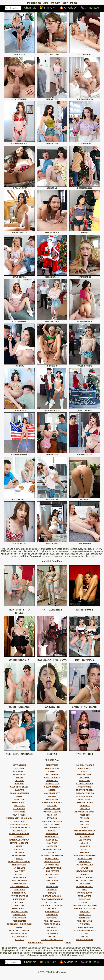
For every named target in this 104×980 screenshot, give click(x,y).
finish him (52, 819)
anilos (85, 775)
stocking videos (19, 916)
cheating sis (85, 791)
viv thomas (52, 938)
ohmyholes (52, 885)
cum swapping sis (85, 797)
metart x (19, 856)
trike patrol (52, 934)
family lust (19, 813)
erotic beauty (19, 807)
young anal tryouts (52, 944)
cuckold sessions (19, 797)
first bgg (85, 819)
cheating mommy (52, 791)
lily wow (52, 847)
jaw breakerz (52, 841)
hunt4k (52, 835)
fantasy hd (19, 816)
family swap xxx (52, 813)
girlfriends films (19, 828)
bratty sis (85, 785)
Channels (30, 8)
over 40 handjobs (19, 891)
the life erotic (52, 928)
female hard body (85, 816)
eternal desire (85, 807)
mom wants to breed (85, 860)
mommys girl (52, 863)
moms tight (85, 866)
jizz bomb (85, 841)
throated (85, 928)
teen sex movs (85, 925)
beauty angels (52, 782)
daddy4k (52, 800)
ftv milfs (85, 822)
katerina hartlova (19, 844)
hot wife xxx (19, 835)
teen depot (85, 922)
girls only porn (52, 828)
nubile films (19, 881)
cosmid (52, 794)
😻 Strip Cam (48, 8)
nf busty (19, 878)
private (52, 897)
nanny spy (19, 875)
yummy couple (36, 947)
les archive (85, 844)
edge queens (85, 803)
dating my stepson (85, 800)
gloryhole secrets (19, 832)
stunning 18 (52, 919)
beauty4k (85, 782)
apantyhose (19, 779)
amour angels (52, 772)
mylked (85, 872)
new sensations (85, 875)
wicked (85, 941)
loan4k (85, 847)
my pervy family (85, 869)
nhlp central (52, 878)
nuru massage (19, 885)
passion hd (52, 891)
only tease (85, 888)
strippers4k (19, 919)
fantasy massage (52, 816)
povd (85, 894)
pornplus (52, 894)
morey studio (19, 869)
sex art (85, 906)
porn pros (19, 894)
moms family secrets (19, 866)
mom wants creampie (52, 860)
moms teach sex (52, 866)
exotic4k (52, 810)
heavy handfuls (52, 832)
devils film (52, 803)
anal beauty (19, 775)
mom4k (19, 863)
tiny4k (19, 931)
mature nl (19, 853)
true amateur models (85, 934)
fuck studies (19, 825)
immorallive (52, 838)
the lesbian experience (19, 928)
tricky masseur (85, 931)
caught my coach (19, 791)
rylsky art (52, 906)
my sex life (19, 872)
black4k (19, 785)
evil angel (19, 810)
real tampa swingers (52, 903)
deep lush (19, 803)
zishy (68, 947)
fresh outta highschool (19, 822)
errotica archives (52, 807)
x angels (19, 944)
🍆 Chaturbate (90, 8)
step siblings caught (85, 913)
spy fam (52, 913)
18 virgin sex (19, 769)
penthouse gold (85, 891)
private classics (52, 900)
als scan (19, 772)
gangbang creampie (52, 825)
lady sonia (52, 844)
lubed (19, 850)
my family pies (52, 869)
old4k (52, 888)
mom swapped (19, 860)
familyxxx (85, 813)
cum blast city (52, 797)
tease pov (52, 922)
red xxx (19, 906)
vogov (85, 938)
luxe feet (52, 850)
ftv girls (52, 822)
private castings (19, 900)
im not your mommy (19, 838)
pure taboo (19, 903)
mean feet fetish (52, 853)
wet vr (52, 941)
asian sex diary (85, 779)
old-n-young (19, 888)
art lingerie (52, 779)
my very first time (52, 872)
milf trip (85, 856)
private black (85, 897)
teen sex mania (52, 925)
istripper (19, 841)
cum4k (19, 800)
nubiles (52, 881)
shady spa (19, 909)
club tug (19, 794)
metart (85, 853)
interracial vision (85, 838)
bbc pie (19, 782)
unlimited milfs (19, 938)
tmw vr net (52, 931)
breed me (19, 788)
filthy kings (19, 819)
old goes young (85, 885)
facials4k (85, 810)
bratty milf (52, 785)
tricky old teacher (19, 934)
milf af (52, 856)
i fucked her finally (85, 835)
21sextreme (52, 769)
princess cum (19, 897)
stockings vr (52, 916)
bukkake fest (52, 788)
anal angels (85, 772)
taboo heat (85, 919)
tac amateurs (19, 922)
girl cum (85, 825)
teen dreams (19, 925)
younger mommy (85, 944)
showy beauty (19, 913)
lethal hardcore (19, 847)
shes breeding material (85, 909)
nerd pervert (52, 875)
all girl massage (85, 769)
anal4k (52, 775)
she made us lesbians (52, 909)
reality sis (85, 903)
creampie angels (85, 794)
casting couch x (85, 788)
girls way (85, 828)
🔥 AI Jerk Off (68, 8)
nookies (85, 878)
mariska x (85, 850)
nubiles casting (85, 881)
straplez (85, 916)
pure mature (85, 900)
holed (85, 832)
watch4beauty (19, 941)
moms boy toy (85, 863)
